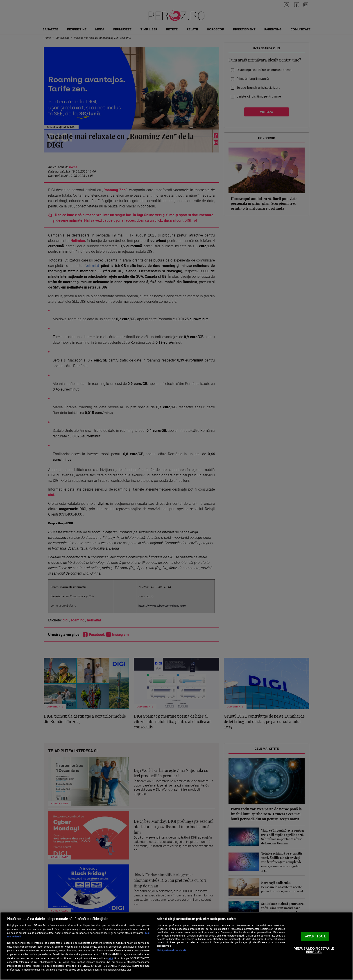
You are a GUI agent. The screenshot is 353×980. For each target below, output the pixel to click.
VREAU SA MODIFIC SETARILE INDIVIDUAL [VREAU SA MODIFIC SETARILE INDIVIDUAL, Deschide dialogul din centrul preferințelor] (314, 950)
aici (111, 958)
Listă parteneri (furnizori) (171, 950)
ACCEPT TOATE (315, 936)
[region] (176, 946)
